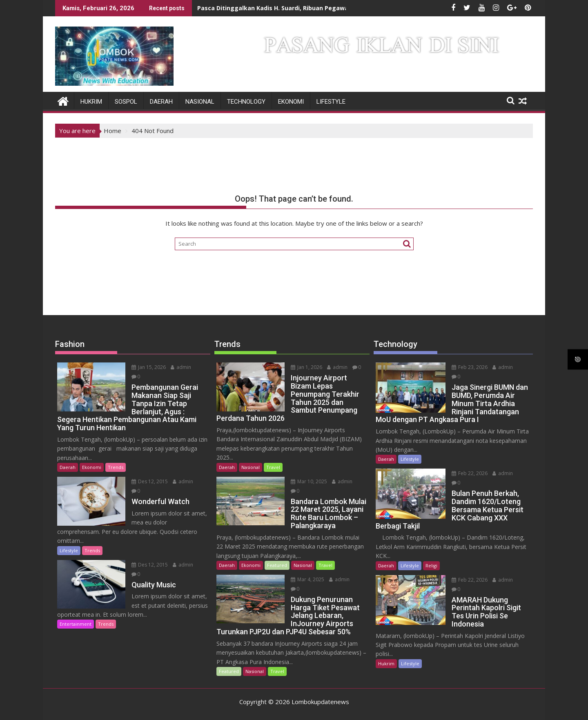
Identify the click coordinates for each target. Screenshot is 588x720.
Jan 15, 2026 (145, 367)
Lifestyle (331, 102)
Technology (246, 102)
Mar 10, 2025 (306, 481)
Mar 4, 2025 (304, 579)
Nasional (200, 102)
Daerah (161, 102)
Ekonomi (291, 102)
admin (178, 367)
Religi (431, 554)
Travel (273, 467)
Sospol (126, 102)
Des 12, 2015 (146, 472)
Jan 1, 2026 (303, 367)
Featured (277, 565)
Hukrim (91, 102)
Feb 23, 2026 (466, 367)
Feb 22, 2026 (466, 472)
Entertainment (76, 614)
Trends (116, 458)
